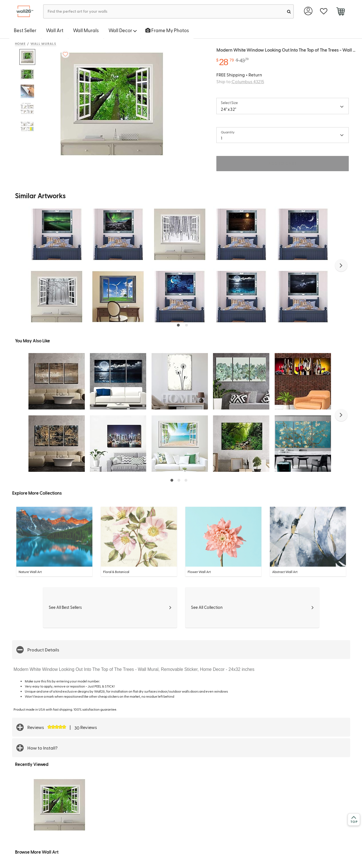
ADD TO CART (282, 163)
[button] (341, 265)
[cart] (341, 12)
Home (20, 43)
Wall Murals (86, 30)
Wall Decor (123, 30)
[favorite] (324, 11)
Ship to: (240, 81)
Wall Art (55, 30)
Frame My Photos (167, 30)
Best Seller (25, 30)
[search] (289, 11)
